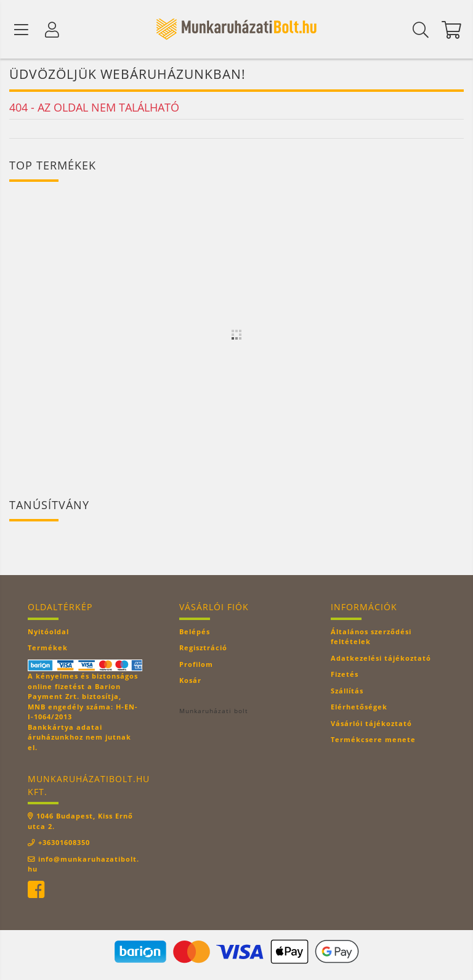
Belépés (195, 633)
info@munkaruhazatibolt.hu (83, 865)
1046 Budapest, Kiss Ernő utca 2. (80, 822)
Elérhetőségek (359, 708)
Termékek (48, 649)
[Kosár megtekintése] (451, 30)
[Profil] (52, 30)
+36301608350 (64, 843)
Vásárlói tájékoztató (371, 725)
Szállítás (347, 692)
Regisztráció (203, 649)
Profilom (196, 665)
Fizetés (345, 675)
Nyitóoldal (48, 633)
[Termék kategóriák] (22, 30)
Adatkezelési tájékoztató (381, 659)
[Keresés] (421, 30)
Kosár (190, 681)
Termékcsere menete (373, 741)
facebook (36, 891)
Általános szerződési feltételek (371, 638)
